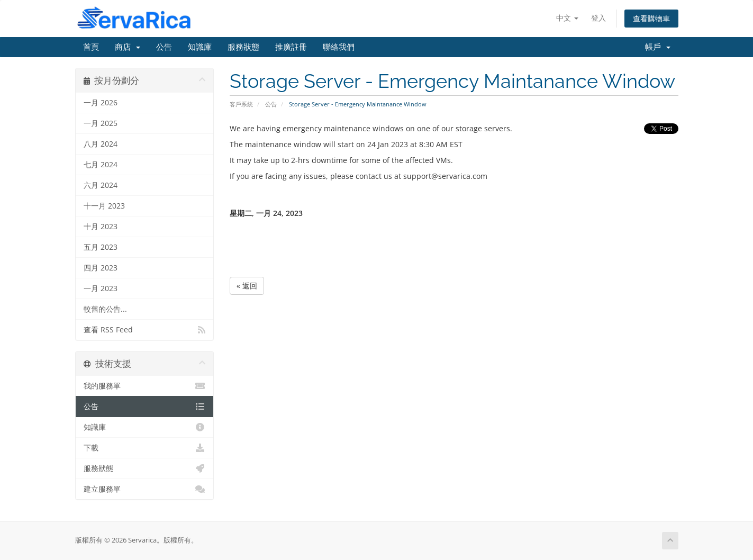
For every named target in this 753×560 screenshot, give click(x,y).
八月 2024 (101, 144)
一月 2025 (101, 123)
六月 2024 (101, 185)
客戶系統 (241, 104)
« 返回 (247, 286)
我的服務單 (145, 386)
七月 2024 (101, 165)
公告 (164, 47)
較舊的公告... (105, 309)
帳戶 (658, 47)
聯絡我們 (339, 47)
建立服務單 (145, 489)
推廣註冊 (291, 47)
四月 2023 (101, 268)
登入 (598, 18)
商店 (128, 47)
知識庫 (200, 47)
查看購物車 (651, 18)
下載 (145, 448)
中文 (567, 18)
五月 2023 (101, 247)
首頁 (91, 47)
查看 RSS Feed (145, 330)
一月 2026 (101, 103)
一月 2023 (101, 288)
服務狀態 (243, 47)
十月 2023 (101, 227)
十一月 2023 (104, 206)
